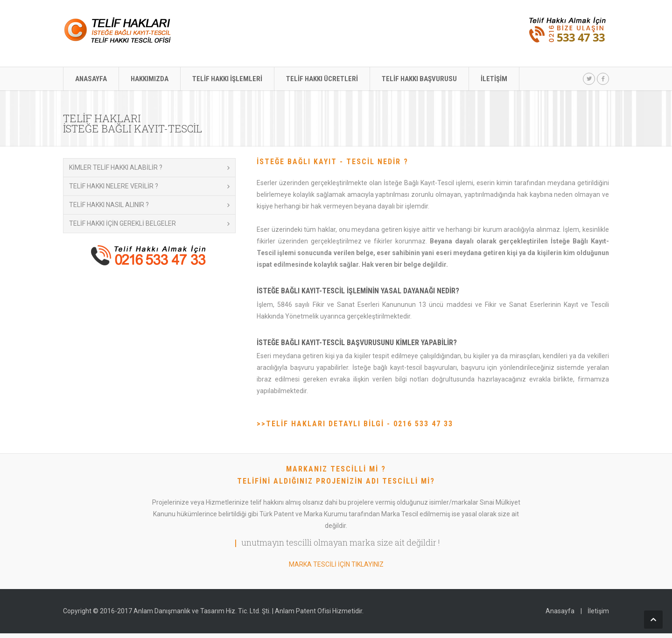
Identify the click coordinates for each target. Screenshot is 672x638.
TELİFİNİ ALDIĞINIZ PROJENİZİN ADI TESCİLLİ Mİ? (336, 481)
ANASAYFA (91, 79)
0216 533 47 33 (423, 424)
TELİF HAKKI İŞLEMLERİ (227, 79)
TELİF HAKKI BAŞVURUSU (419, 79)
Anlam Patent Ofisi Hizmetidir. (319, 611)
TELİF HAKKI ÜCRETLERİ (322, 79)
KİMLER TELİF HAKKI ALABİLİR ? (116, 167)
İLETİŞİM (494, 79)
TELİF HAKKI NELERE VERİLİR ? (114, 186)
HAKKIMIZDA (150, 79)
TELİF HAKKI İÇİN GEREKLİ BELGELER (122, 223)
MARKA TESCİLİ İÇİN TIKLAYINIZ (336, 564)
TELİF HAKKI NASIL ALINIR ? (109, 205)
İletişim (598, 611)
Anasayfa (560, 611)
